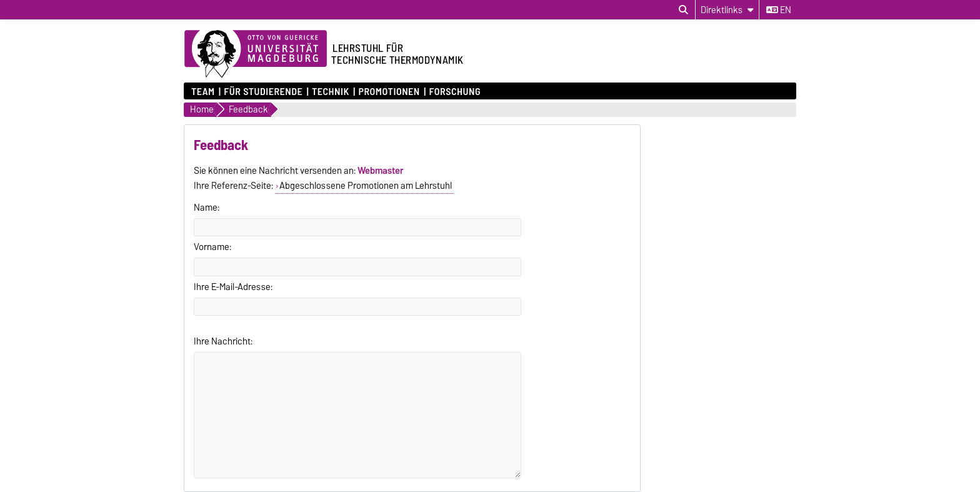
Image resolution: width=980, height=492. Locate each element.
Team (203, 91)
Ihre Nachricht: (223, 341)
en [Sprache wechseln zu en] (779, 10)
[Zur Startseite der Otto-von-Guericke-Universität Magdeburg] (256, 54)
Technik (331, 91)
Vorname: (212, 247)
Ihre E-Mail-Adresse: (233, 287)
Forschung (455, 91)
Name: (207, 208)
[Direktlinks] (727, 10)
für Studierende (263, 91)
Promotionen (389, 91)
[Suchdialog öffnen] (683, 10)
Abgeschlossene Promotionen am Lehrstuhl (366, 186)
